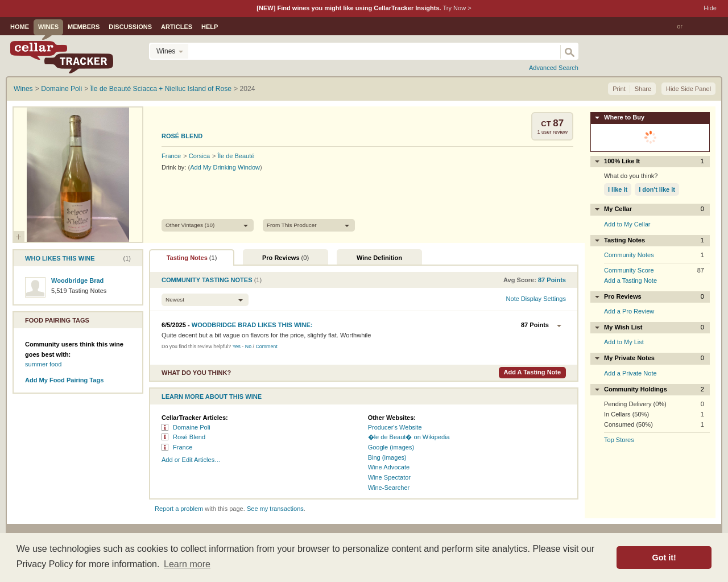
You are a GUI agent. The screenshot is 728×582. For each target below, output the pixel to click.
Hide (710, 8)
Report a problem (179, 509)
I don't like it (657, 189)
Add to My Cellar (627, 224)
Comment (266, 346)
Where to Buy (624, 117)
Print (619, 89)
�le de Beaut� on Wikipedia (409, 437)
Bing (374, 457)
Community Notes (629, 255)
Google (378, 447)
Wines (48, 27)
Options (559, 326)
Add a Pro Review (629, 311)
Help (210, 27)
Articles (177, 27)
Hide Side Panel (688, 89)
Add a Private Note (630, 373)
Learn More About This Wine (212, 397)
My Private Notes (654, 358)
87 (558, 123)
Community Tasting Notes (207, 280)
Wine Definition (379, 258)
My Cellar (654, 209)
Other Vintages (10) (190, 225)
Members (84, 27)
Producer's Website (395, 427)
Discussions (130, 27)
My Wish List (654, 327)
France (171, 156)
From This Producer (292, 225)
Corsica (199, 156)
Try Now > (457, 8)
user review (552, 132)
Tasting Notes (192, 258)
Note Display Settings (536, 299)
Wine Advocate (389, 467)
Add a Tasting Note (532, 372)
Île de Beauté (236, 156)
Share (643, 89)
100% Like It (654, 161)
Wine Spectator (389, 477)
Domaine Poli (192, 427)
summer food (43, 364)
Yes (236, 346)
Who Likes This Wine (60, 258)
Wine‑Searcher (389, 488)
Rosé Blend (182, 136)
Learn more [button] (187, 564)
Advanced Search (554, 68)
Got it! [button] (664, 558)
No (248, 346)
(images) (402, 447)
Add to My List (624, 342)
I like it (618, 189)
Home (20, 27)
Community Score (629, 270)
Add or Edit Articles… (191, 460)
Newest (175, 300)
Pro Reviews (286, 258)
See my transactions (275, 509)
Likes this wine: (252, 325)
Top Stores (619, 440)
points (552, 280)
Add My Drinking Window (225, 167)
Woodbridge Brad (77, 280)
